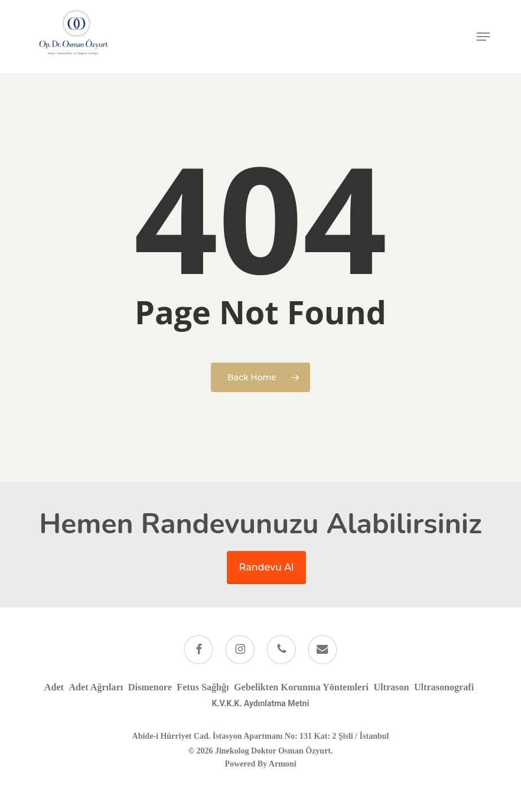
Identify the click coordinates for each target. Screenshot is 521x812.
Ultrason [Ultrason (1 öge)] (391, 687)
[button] (483, 37)
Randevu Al (267, 567)
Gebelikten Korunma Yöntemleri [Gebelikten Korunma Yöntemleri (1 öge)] (301, 687)
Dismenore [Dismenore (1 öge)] (150, 687)
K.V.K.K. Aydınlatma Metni (261, 703)
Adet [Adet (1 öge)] (54, 687)
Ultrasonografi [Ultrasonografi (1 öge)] (444, 687)
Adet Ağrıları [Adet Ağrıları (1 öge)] (96, 687)
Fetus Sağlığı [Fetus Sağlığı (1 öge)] (203, 687)
